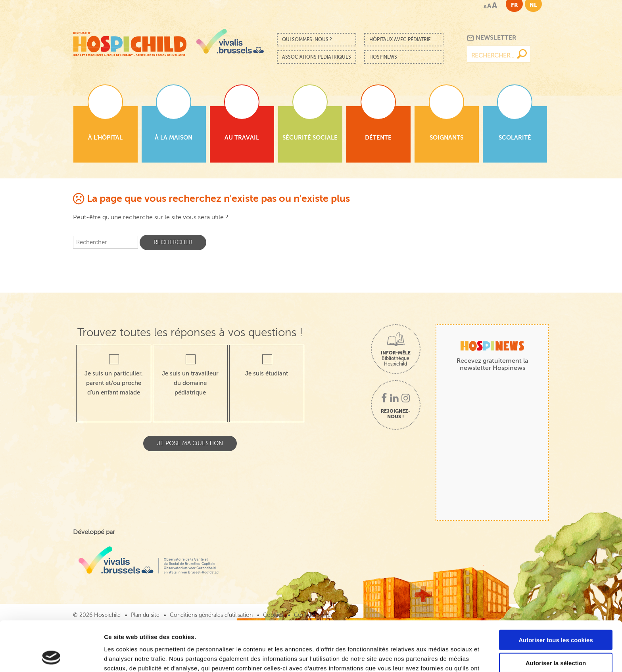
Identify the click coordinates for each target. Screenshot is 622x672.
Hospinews (383, 57)
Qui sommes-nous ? (307, 40)
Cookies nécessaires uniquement (556, 639)
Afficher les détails (437, 656)
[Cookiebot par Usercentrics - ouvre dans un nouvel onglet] (51, 657)
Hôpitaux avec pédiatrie (400, 40)
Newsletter (492, 38)
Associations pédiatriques (317, 57)
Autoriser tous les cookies (556, 593)
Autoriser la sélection (556, 616)
